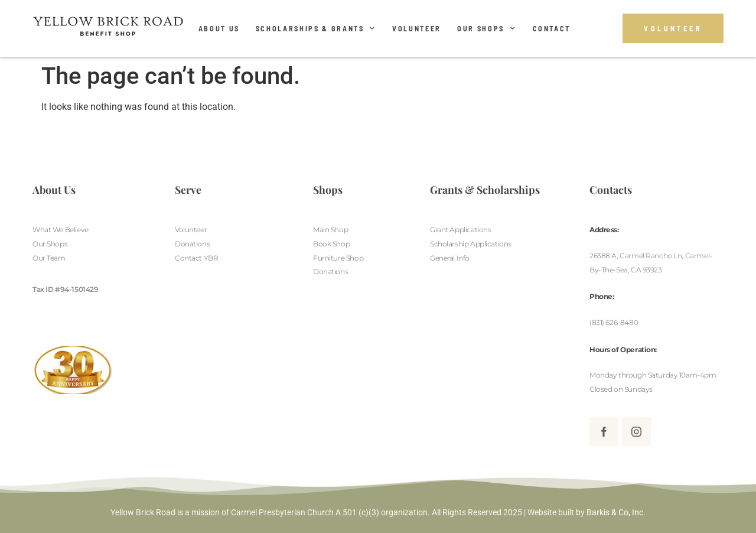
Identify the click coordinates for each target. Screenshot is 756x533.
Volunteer (417, 28)
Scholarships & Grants (316, 28)
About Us (219, 28)
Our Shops (487, 28)
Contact (552, 28)
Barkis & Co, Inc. (616, 512)
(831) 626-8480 (614, 322)
